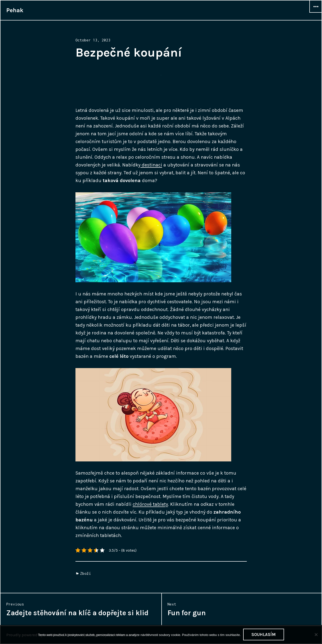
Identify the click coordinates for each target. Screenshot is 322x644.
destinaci (151, 165)
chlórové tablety (150, 504)
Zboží (86, 573)
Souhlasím (264, 634)
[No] (316, 634)
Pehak (15, 10)
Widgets (316, 12)
